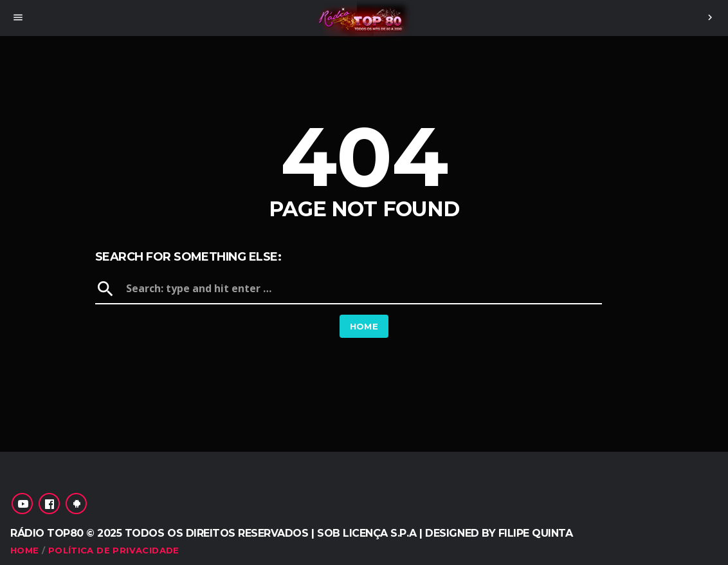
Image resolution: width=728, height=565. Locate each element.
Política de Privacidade (114, 550)
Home (364, 326)
